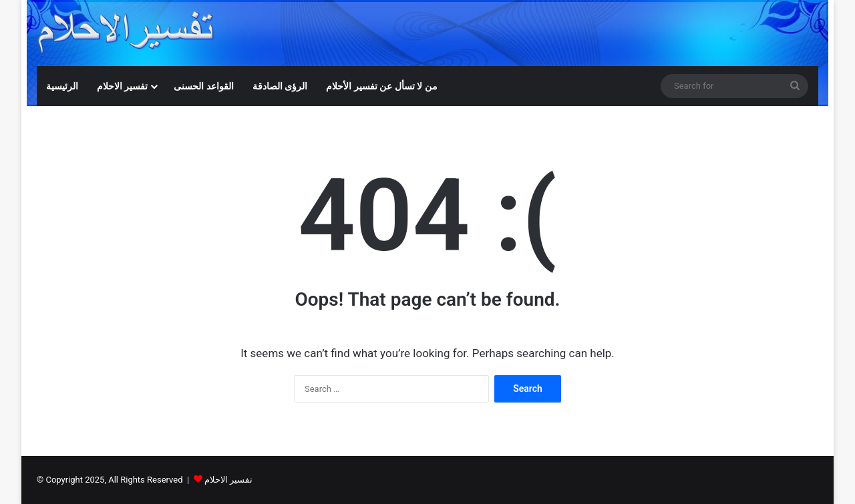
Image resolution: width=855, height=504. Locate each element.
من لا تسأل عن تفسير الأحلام (381, 86)
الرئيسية (62, 86)
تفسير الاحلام (122, 86)
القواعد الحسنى (203, 86)
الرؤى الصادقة (280, 86)
